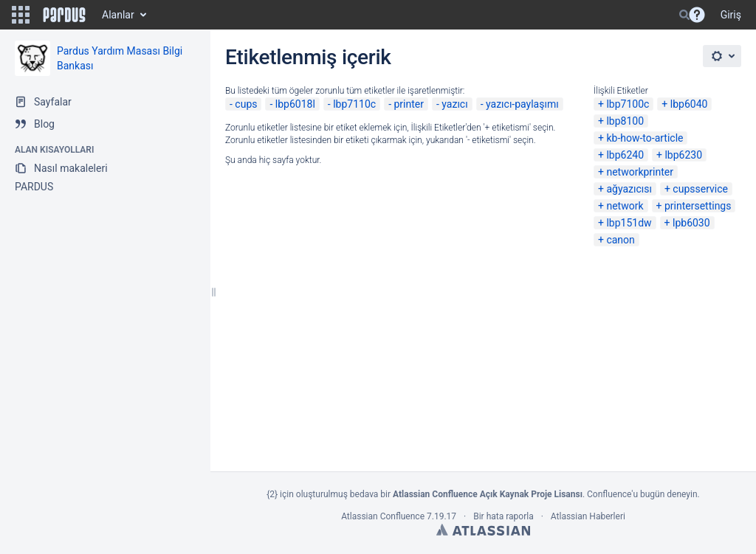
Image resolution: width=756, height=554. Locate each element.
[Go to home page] (64, 15)
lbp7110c (354, 104)
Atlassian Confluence (383, 516)
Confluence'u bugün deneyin (642, 494)
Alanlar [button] (118, 15)
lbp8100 (625, 121)
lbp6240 (625, 155)
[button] (21, 15)
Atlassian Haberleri (588, 516)
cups (246, 104)
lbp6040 (689, 104)
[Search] (684, 15)
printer (409, 104)
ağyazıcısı (629, 189)
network (625, 206)
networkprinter (640, 172)
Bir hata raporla (503, 516)
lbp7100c (628, 104)
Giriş (731, 15)
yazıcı (454, 104)
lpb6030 (691, 223)
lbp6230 (683, 155)
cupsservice (700, 189)
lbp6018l (295, 104)
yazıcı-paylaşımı (522, 104)
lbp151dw (629, 223)
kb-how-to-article (645, 138)
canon (620, 240)
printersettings (698, 206)
